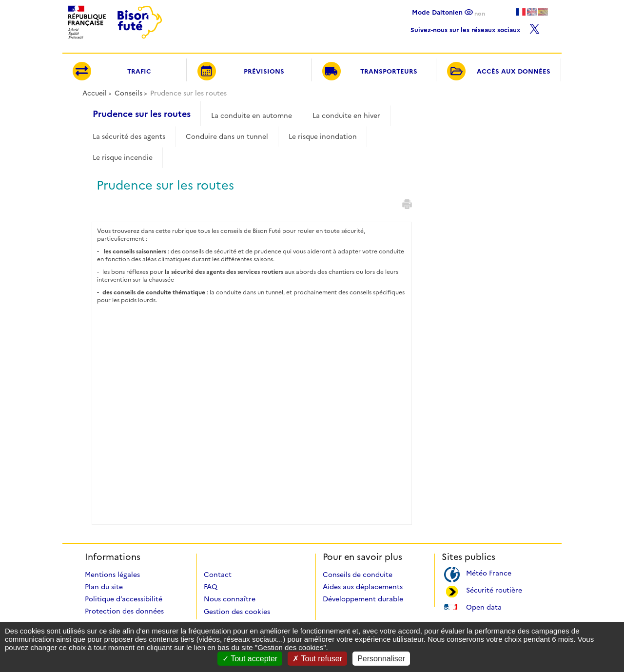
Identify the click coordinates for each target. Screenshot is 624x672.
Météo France (489, 572)
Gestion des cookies (237, 612)
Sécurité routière (494, 589)
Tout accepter (250, 659)
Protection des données (124, 611)
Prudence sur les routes (142, 114)
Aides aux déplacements (363, 587)
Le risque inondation (323, 136)
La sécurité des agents (129, 136)
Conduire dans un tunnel (227, 136)
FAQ (211, 587)
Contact (218, 575)
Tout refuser (317, 659)
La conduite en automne (252, 115)
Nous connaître (230, 599)
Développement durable (363, 599)
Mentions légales (112, 575)
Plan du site (104, 587)
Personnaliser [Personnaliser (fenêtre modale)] (381, 659)
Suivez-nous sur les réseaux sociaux (475, 28)
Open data (484, 606)
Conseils (128, 93)
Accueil (95, 93)
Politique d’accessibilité (124, 599)
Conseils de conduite (358, 575)
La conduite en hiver (346, 115)
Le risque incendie (123, 157)
